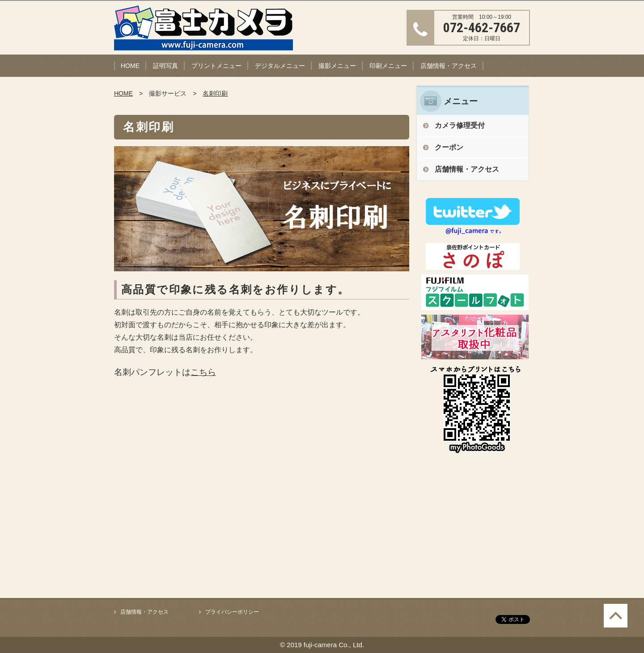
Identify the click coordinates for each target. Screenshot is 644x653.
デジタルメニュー (280, 66)
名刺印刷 (215, 93)
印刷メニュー (388, 66)
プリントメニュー (216, 66)
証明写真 (165, 66)
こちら (203, 372)
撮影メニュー (337, 66)
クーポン (449, 147)
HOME (130, 66)
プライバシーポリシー (232, 612)
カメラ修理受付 (460, 125)
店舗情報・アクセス (449, 66)
